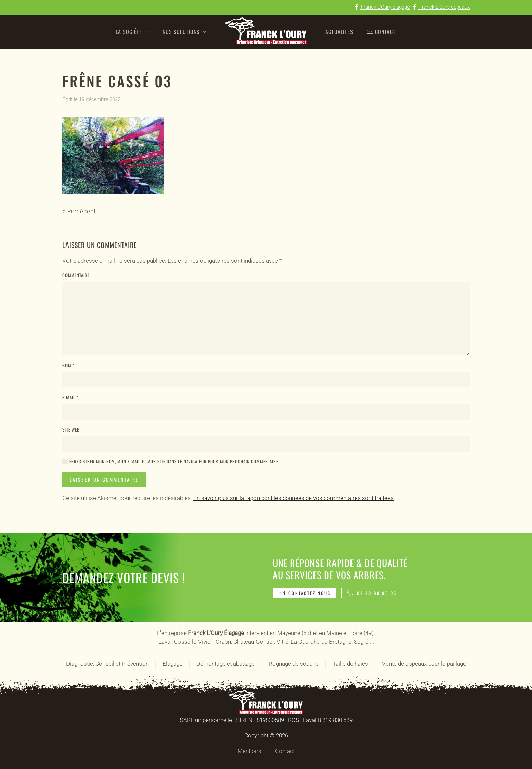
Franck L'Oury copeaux (440, 7)
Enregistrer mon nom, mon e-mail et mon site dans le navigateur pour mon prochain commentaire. (171, 462)
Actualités (339, 32)
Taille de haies (350, 664)
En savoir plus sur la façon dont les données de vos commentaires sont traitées (293, 498)
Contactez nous (305, 593)
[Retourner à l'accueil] (266, 32)
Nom (69, 365)
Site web (71, 430)
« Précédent (79, 211)
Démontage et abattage (226, 664)
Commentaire (76, 275)
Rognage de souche (294, 664)
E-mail (71, 397)
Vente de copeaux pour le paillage (424, 664)
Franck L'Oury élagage (381, 7)
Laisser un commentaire (104, 480)
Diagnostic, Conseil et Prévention (107, 664)
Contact (381, 32)
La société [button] (132, 32)
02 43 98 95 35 (372, 593)
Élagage (173, 664)
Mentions (249, 751)
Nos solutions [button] (185, 32)
